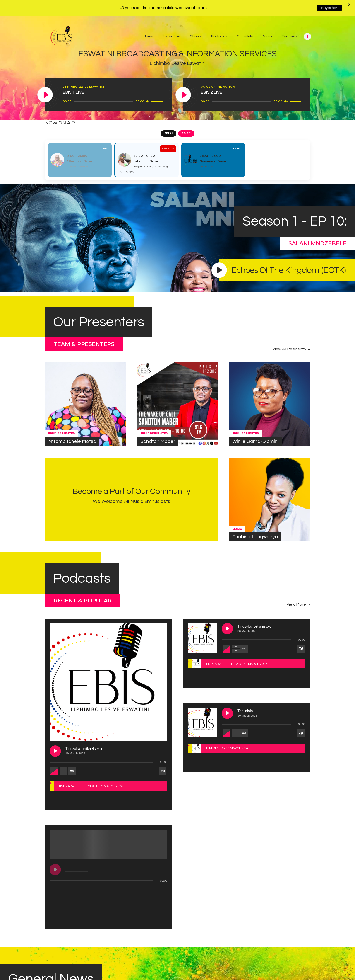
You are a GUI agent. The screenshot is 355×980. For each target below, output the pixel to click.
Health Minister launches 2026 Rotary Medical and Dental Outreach (176, 913)
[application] (113, 102)
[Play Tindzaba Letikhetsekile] (89, 629)
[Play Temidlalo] (227, 713)
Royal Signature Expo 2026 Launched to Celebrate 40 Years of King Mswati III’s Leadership (48, 913)
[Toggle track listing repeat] (106, 649)
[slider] (103, 101)
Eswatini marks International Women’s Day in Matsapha (297, 913)
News (19, 899)
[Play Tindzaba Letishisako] (227, 629)
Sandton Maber (158, 441)
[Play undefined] (89, 713)
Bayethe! (331, 8)
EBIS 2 (186, 133)
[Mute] (148, 101)
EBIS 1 (169, 133)
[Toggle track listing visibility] (163, 649)
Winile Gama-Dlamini (255, 441)
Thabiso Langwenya (255, 537)
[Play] (45, 95)
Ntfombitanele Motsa (72, 441)
